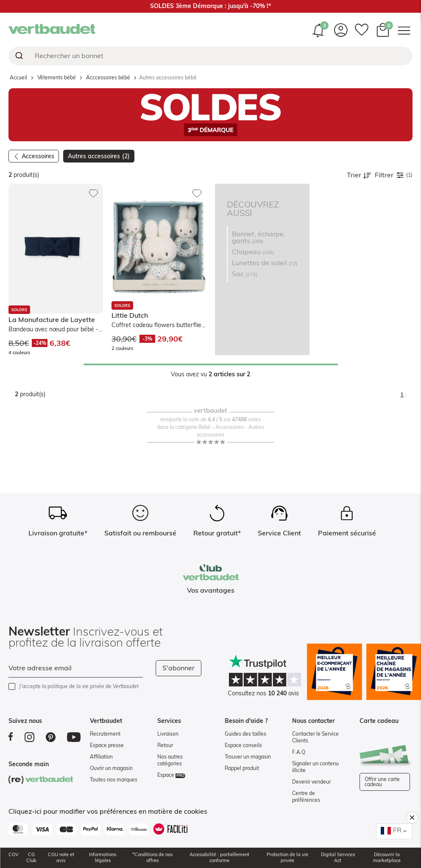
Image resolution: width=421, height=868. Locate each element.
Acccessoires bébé (108, 78)
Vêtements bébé (57, 78)
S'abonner (178, 668)
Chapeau (253, 252)
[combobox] (210, 56)
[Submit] (18, 56)
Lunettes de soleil (265, 263)
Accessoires (38, 157)
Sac (244, 274)
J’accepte (79, 686)
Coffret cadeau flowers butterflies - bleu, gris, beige (158, 326)
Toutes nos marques (114, 780)
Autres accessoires (99, 157)
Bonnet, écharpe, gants (259, 238)
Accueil (18, 78)
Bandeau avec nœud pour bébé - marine (53, 330)
